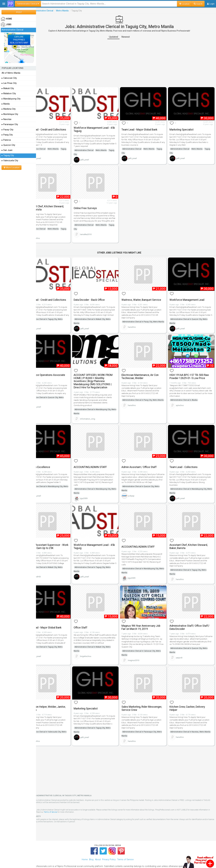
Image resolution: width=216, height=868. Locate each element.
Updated (120, 37)
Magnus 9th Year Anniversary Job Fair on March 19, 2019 (148, 617)
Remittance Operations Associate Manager (59, 374)
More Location (11, 168)
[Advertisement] (126, 63)
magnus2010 (140, 650)
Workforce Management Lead (190, 295)
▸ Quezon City (8, 145)
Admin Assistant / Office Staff (146, 462)
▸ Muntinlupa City (10, 114)
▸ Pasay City (7, 130)
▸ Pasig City (7, 135)
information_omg (98, 416)
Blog (91, 847)
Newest (132, 37)
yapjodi (183, 650)
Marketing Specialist (185, 127)
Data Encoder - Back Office (99, 295)
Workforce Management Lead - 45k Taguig (102, 127)
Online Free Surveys (95, 206)
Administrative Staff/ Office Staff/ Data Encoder (193, 617)
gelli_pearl (50, 160)
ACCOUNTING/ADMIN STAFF (100, 462)
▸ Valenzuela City (10, 161)
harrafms (49, 236)
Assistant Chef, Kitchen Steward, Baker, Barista (58, 206)
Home (85, 847)
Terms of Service (75, 800)
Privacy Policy (109, 847)
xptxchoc (183, 403)
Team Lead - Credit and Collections (52, 127)
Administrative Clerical (56, 11)
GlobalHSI (50, 572)
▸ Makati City (8, 88)
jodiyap (138, 493)
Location (184, 4)
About (98, 847)
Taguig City (44, 155)
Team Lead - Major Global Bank (146, 127)
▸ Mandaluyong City (11, 99)
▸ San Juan (7, 150)
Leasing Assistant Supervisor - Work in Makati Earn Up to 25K (57, 539)
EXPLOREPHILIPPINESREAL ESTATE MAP (19, 40)
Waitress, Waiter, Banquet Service (148, 295)
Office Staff (91, 618)
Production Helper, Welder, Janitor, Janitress (59, 696)
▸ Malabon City (9, 94)
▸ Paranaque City (10, 124)
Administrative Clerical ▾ (28, 4)
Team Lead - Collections (187, 462)
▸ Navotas (7, 119)
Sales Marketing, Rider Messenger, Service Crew (143, 696)
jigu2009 (94, 493)
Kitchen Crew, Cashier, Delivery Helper (191, 696)
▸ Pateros (6, 140)
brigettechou (96, 649)
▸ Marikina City (9, 109)
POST (19, 12)
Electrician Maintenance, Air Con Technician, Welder (147, 374)
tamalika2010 (96, 235)
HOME (6, 19)
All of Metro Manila (11, 73)
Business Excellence (51, 462)
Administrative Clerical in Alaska (187, 397)
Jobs (40, 11)
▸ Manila (6, 104)
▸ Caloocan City (9, 78)
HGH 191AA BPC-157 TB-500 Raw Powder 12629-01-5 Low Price (193, 374)
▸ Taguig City (8, 155)
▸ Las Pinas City (9, 83)
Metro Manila (76, 11)
